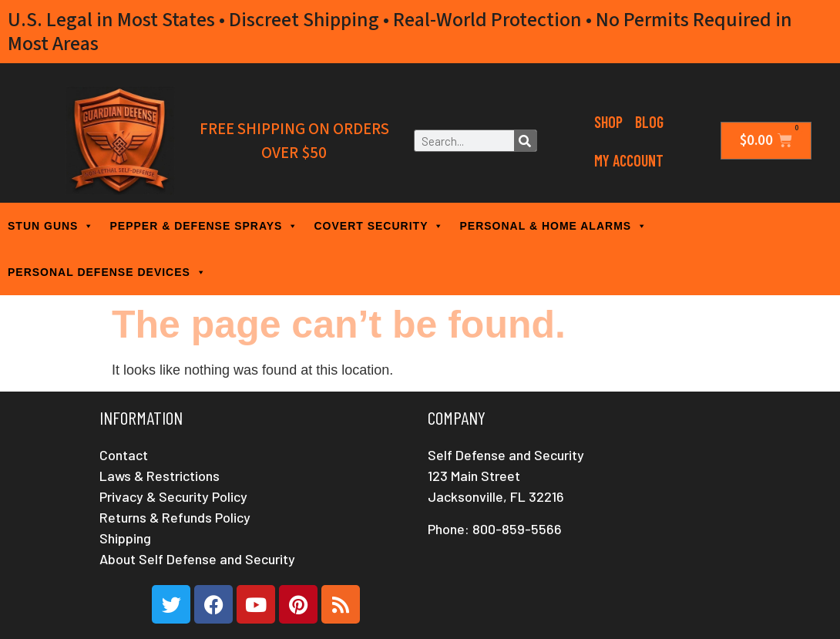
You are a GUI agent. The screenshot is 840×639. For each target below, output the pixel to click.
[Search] (525, 141)
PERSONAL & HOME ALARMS (553, 226)
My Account (629, 160)
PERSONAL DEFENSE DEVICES (107, 272)
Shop (608, 122)
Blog (649, 122)
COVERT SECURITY (379, 226)
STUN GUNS (51, 226)
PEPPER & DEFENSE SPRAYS (204, 226)
